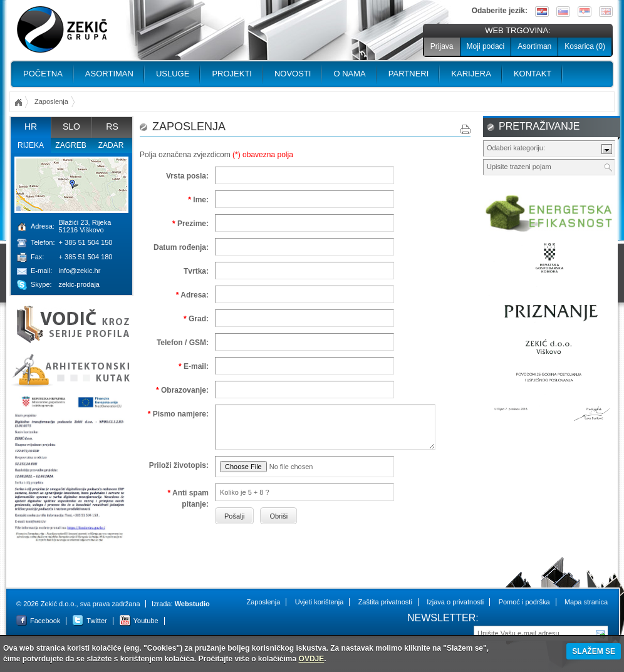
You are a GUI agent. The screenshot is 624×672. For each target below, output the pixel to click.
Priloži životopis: (179, 465)
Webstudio (192, 604)
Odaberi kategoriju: (516, 148)
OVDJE (312, 659)
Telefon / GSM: (183, 343)
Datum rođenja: (181, 247)
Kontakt (533, 74)
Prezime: (190, 224)
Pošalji (601, 633)
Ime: (198, 200)
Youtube (146, 621)
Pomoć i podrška (524, 602)
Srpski (585, 12)
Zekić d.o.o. (62, 30)
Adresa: (192, 295)
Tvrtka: (196, 271)
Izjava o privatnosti (455, 602)
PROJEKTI (232, 74)
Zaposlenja (263, 602)
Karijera (471, 74)
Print (465, 129)
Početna (43, 74)
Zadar (111, 145)
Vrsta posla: (187, 176)
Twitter (96, 621)
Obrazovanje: (182, 390)
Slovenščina (563, 12)
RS (112, 127)
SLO (71, 127)
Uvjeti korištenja (320, 602)
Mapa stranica (586, 602)
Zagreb (70, 145)
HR (31, 127)
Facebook (45, 621)
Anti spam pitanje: (188, 499)
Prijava (442, 46)
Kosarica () (585, 46)
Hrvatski (542, 12)
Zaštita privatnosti (385, 602)
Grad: (196, 319)
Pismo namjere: (178, 414)
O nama (349, 74)
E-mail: (194, 366)
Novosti (293, 74)
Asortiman (534, 46)
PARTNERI (409, 74)
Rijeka (31, 145)
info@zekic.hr (80, 271)
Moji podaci (486, 46)
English (606, 12)
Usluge (173, 74)
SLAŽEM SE (594, 651)
